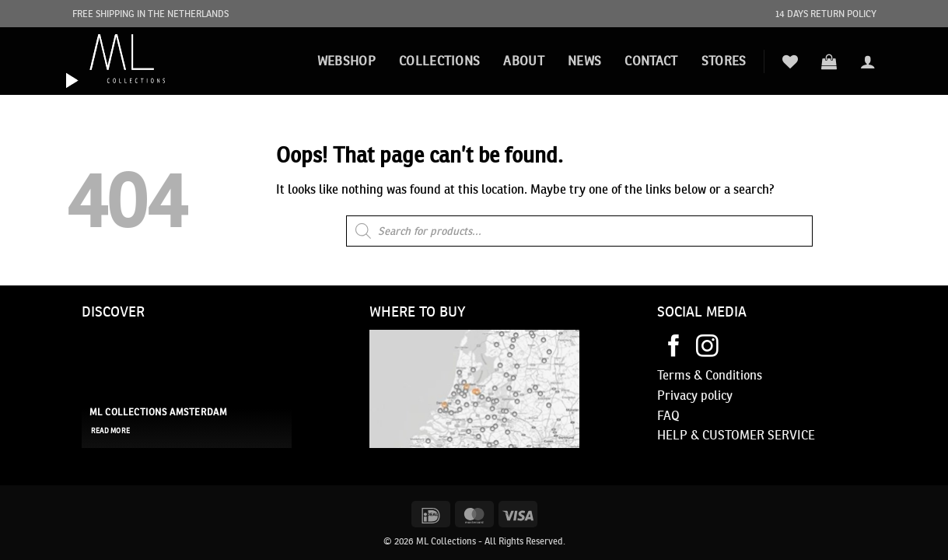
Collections (440, 61)
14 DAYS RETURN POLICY (826, 14)
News (584, 61)
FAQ (668, 415)
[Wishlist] (790, 61)
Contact (651, 61)
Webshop (346, 61)
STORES (724, 61)
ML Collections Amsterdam (159, 412)
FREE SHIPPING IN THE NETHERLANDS (150, 14)
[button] (829, 61)
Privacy (677, 395)
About (524, 61)
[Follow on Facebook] (674, 348)
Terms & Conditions (710, 375)
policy (715, 395)
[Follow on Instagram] (707, 348)
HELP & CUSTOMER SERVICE (736, 435)
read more (110, 431)
